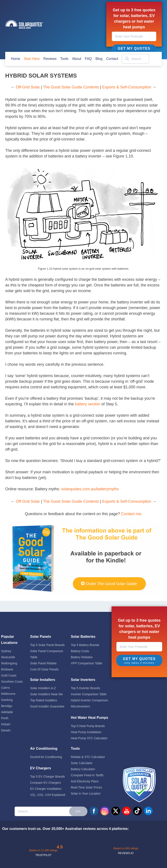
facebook (94, 811)
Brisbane (7, 669)
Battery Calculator (83, 769)
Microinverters (80, 706)
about (77, 59)
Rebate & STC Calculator (88, 757)
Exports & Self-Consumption (127, 87)
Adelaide (7, 712)
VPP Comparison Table (87, 663)
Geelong (7, 700)
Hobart (6, 724)
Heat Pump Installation (86, 732)
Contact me (131, 514)
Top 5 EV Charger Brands (48, 777)
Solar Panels (41, 637)
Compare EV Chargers (46, 783)
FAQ (88, 59)
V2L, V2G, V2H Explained (48, 795)
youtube (127, 811)
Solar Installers (43, 680)
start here (32, 59)
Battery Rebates (82, 657)
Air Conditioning (44, 749)
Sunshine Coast (12, 682)
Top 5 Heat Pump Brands (88, 726)
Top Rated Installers (44, 700)
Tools (64, 59)
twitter (116, 811)
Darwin (6, 730)
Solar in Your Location (86, 794)
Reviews (50, 59)
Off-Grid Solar (28, 87)
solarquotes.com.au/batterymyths (90, 489)
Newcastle (8, 657)
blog (99, 59)
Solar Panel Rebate (43, 663)
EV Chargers (41, 768)
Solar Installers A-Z (43, 688)
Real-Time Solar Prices (86, 787)
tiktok (137, 811)
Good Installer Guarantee (47, 706)
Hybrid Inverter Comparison (89, 700)
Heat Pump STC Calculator (89, 738)
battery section (88, 404)
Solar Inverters (83, 680)
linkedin (148, 811)
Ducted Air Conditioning (46, 757)
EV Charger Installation (46, 789)
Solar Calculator (82, 763)
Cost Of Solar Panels (44, 669)
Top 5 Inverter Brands (85, 688)
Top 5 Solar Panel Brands (48, 645)
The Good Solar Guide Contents (71, 87)
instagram (105, 811)
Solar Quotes (24, 24)
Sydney (6, 651)
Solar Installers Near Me (47, 694)
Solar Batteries (83, 637)
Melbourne (8, 694)
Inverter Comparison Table (89, 694)
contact (112, 59)
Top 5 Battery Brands (85, 645)
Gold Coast (9, 675)
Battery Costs (80, 651)
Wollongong (9, 663)
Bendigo (7, 706)
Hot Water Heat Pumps (90, 718)
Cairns (5, 688)
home (16, 59)
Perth (5, 718)
